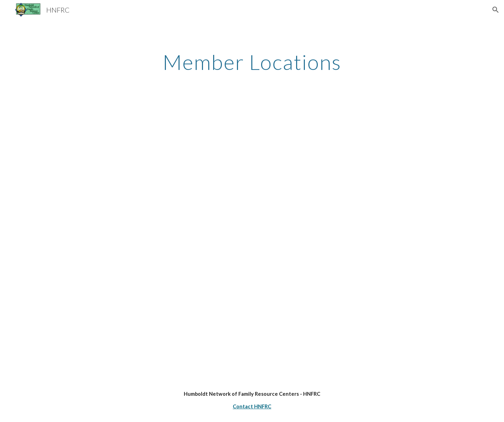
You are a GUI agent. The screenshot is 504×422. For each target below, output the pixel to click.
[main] (252, 62)
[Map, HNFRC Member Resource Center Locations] (252, 241)
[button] (496, 10)
